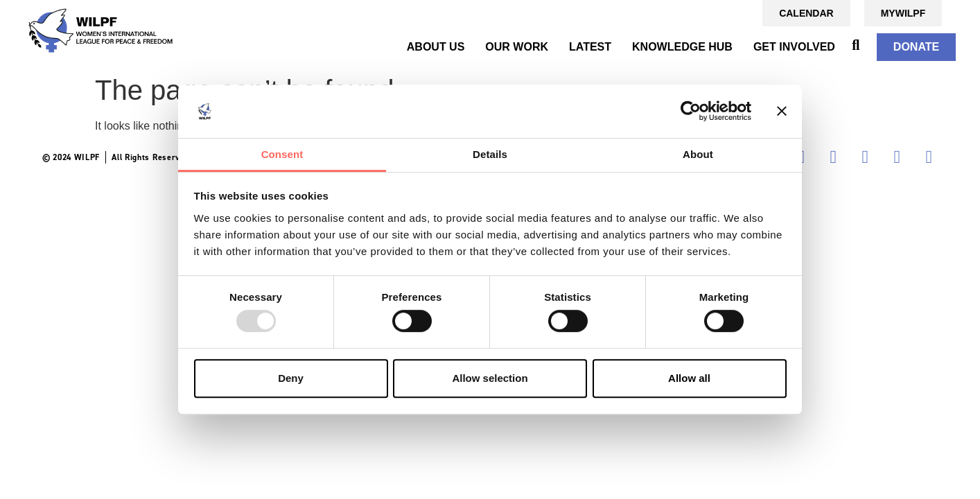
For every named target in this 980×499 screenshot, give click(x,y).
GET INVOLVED (794, 47)
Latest (590, 47)
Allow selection (490, 378)
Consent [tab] (282, 154)
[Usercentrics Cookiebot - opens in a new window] (691, 112)
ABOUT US (436, 47)
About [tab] (698, 154)
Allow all (689, 378)
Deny (291, 378)
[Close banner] (782, 112)
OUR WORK (517, 47)
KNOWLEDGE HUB (682, 47)
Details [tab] (490, 154)
